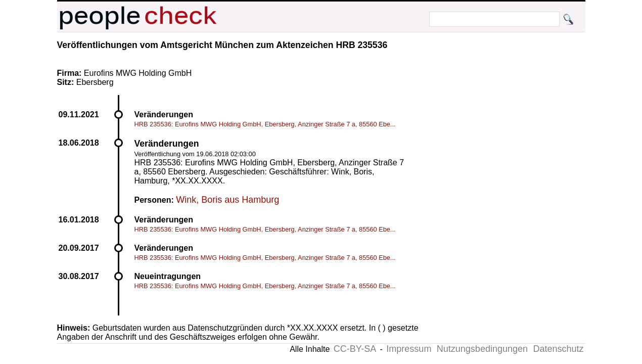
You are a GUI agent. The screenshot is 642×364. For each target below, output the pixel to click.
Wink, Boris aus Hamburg (227, 200)
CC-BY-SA (355, 349)
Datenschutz (558, 349)
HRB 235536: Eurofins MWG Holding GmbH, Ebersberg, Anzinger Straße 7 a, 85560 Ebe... (265, 124)
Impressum (409, 349)
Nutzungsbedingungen (482, 349)
